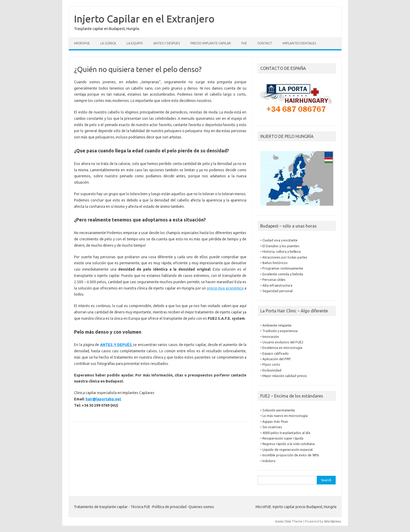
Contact (265, 43)
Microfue (82, 43)
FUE (244, 43)
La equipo (135, 43)
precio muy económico (225, 288)
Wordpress (333, 521)
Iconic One (283, 521)
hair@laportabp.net (103, 399)
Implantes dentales (299, 43)
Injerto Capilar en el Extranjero (144, 19)
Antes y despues (167, 43)
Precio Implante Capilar (211, 43)
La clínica (108, 43)
